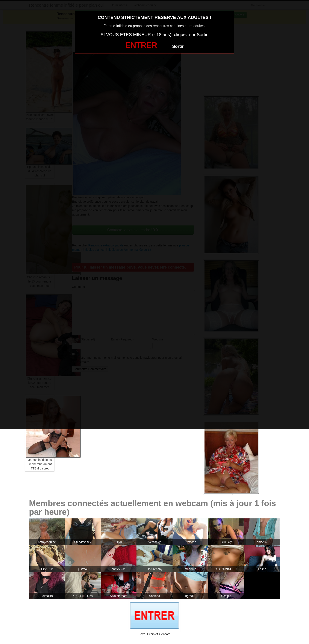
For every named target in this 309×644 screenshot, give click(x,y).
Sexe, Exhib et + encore (154, 634)
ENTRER (141, 45)
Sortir (178, 46)
